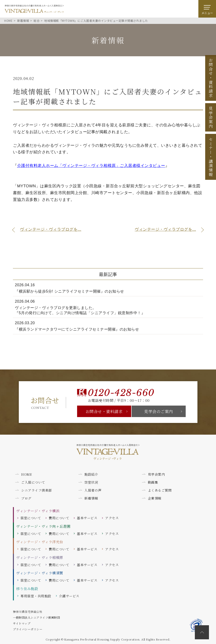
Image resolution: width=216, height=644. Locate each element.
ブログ (26, 498)
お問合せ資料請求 (211, 78)
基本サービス (87, 518)
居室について (31, 518)
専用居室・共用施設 (36, 596)
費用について (59, 518)
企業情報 (155, 498)
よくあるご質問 (160, 490)
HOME (27, 474)
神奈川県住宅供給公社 (28, 612)
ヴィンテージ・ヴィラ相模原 (40, 557)
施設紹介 (91, 474)
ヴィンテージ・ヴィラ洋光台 (40, 542)
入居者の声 (93, 490)
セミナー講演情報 (211, 157)
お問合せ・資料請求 (104, 411)
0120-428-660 (121, 393)
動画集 (153, 482)
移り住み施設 (27, 589)
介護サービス (69, 596)
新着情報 (91, 498)
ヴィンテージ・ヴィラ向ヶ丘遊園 (43, 526)
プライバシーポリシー (28, 629)
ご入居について (33, 482)
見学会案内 (211, 117)
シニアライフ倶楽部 (37, 490)
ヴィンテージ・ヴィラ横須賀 (40, 573)
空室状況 (91, 482)
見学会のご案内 (159, 411)
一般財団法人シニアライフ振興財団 (36, 617)
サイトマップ (22, 623)
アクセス (112, 518)
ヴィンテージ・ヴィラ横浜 (38, 511)
